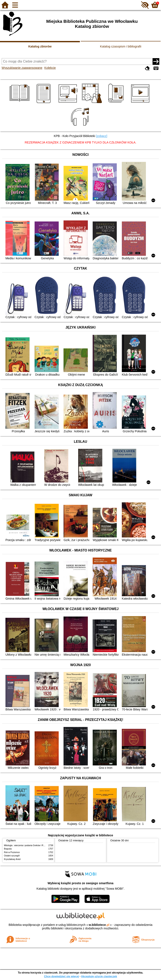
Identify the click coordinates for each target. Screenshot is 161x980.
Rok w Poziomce (12, 852)
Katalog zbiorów (40, 46)
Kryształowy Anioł (12, 859)
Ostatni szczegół (12, 856)
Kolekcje (50, 68)
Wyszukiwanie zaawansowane (22, 68)
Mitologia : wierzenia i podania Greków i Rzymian (27, 845)
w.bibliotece (99, 925)
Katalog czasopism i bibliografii (121, 46)
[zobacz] (102, 136)
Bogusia (8, 849)
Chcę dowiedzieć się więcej (61, 976)
